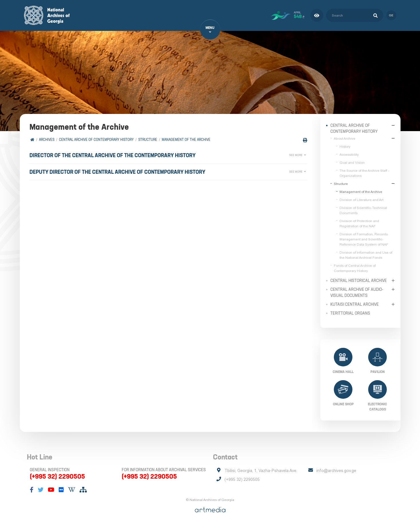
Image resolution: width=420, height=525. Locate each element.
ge (391, 15)
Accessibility (349, 154)
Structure (148, 140)
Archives (47, 140)
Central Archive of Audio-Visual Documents (357, 292)
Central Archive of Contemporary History (97, 140)
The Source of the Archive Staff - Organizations (364, 173)
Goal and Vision (352, 162)
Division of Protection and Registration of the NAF (359, 223)
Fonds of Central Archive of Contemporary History (355, 268)
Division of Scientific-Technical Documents (363, 210)
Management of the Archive (186, 140)
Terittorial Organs (350, 313)
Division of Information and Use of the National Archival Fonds (366, 255)
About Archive (345, 138)
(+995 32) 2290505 (57, 476)
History (345, 146)
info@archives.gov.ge (336, 471)
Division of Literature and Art (361, 200)
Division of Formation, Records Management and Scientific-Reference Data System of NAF (364, 239)
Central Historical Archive (359, 280)
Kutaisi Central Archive (355, 304)
